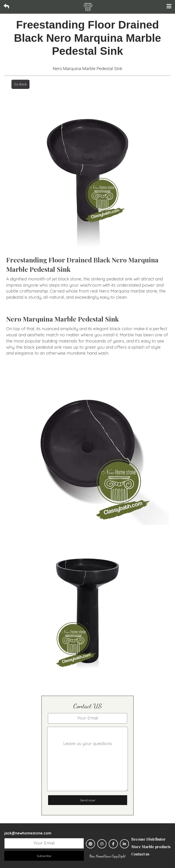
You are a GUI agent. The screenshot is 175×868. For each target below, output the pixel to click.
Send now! (88, 800)
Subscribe (44, 856)
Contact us (140, 854)
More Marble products (151, 847)
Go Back (20, 84)
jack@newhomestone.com (28, 833)
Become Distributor (148, 839)
